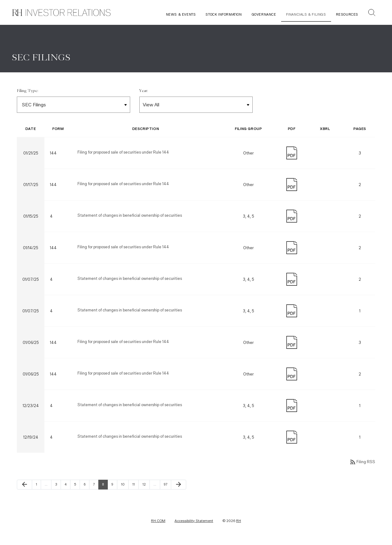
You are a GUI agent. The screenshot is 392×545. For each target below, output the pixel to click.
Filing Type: (28, 92)
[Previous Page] (24, 486)
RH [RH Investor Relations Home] (239, 522)
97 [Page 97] (167, 485)
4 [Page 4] (67, 485)
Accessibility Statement (194, 522)
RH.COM (158, 522)
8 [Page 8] (105, 485)
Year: (144, 92)
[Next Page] (179, 486)
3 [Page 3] (58, 485)
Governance (264, 15)
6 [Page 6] (86, 485)
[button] (372, 13)
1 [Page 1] (38, 485)
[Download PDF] (292, 153)
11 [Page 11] (135, 485)
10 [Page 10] (124, 485)
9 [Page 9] (114, 485)
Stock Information (224, 15)
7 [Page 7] (96, 485)
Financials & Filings (306, 15)
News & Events (181, 15)
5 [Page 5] (77, 485)
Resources (347, 15)
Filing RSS (362, 463)
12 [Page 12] (146, 485)
